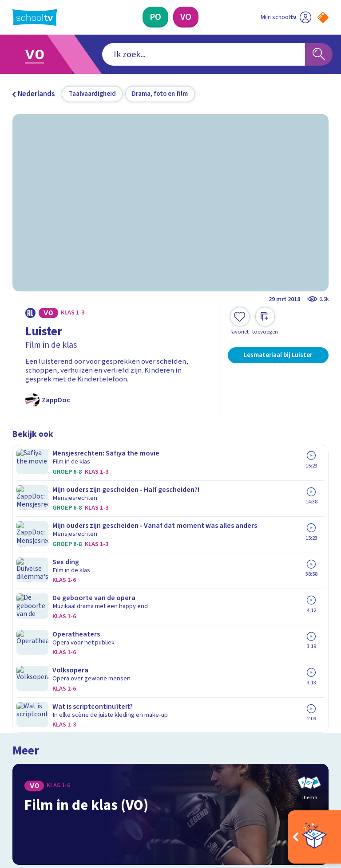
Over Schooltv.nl (44, 666)
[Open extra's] (314, 837)
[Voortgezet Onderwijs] (186, 17)
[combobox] (157, 55)
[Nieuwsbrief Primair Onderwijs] (250, 684)
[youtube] (75, 786)
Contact (28, 640)
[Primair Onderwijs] (155, 17)
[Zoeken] (319, 55)
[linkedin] (56, 786)
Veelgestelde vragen (52, 653)
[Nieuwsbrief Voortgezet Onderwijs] (250, 713)
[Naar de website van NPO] (323, 18)
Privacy (26, 679)
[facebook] (17, 786)
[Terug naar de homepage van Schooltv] (35, 17)
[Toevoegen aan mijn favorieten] (240, 321)
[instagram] (36, 786)
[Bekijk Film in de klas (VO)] (171, 502)
